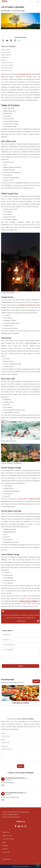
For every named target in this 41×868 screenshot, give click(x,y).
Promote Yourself (8, 839)
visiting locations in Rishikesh (29, 601)
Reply (3, 785)
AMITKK (26, 866)
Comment (4, 746)
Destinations (6, 859)
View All (36, 681)
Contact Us (6, 852)
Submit (21, 666)
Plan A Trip (6, 832)
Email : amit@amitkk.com (11, 815)
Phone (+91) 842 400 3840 (11, 817)
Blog (4, 842)
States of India (7, 836)
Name (3, 733)
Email (3, 740)
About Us (5, 849)
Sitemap (5, 846)
